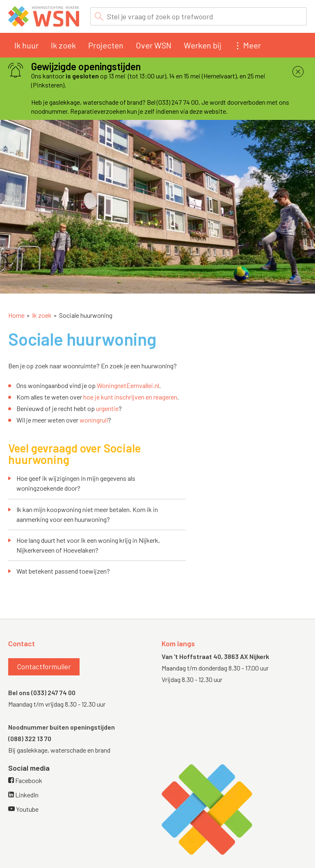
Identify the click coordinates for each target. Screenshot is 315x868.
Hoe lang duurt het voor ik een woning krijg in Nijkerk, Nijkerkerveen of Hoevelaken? (88, 545)
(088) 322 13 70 (30, 738)
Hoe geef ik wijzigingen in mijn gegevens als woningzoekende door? (76, 483)
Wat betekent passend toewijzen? (63, 571)
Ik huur (26, 45)
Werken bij (202, 45)
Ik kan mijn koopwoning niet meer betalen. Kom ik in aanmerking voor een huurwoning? (87, 514)
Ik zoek (63, 45)
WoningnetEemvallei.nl (128, 385)
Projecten (106, 45)
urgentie (107, 408)
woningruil (94, 420)
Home (16, 315)
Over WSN (154, 45)
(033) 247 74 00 (53, 692)
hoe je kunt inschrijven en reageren (130, 397)
